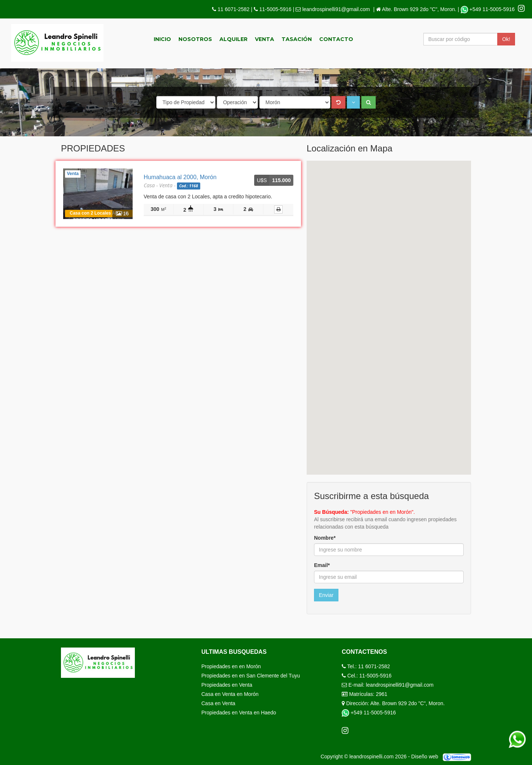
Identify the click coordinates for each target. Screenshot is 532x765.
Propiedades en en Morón (231, 666)
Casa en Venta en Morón (230, 694)
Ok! (506, 39)
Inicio (162, 39)
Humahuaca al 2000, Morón (180, 177)
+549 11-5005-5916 (488, 9)
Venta (265, 39)
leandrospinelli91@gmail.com (336, 9)
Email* (322, 565)
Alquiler (233, 39)
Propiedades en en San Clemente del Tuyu (251, 676)
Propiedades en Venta (227, 685)
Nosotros (195, 39)
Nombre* (325, 538)
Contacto (336, 39)
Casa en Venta (218, 703)
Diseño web (444, 757)
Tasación (297, 39)
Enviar (326, 595)
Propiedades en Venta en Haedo (239, 713)
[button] (353, 102)
